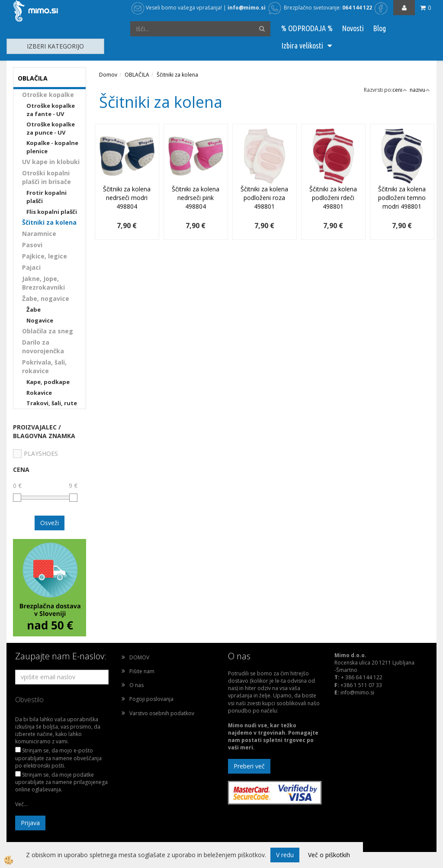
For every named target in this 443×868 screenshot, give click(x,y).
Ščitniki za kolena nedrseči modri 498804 (127, 198)
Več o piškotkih (329, 855)
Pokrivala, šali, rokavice (44, 366)
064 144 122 (357, 8)
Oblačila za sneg (48, 331)
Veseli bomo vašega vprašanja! (177, 8)
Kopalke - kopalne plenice (52, 147)
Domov (108, 75)
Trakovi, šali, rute (52, 403)
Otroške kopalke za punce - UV (51, 128)
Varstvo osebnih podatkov (162, 713)
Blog (379, 28)
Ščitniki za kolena (49, 222)
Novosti (353, 28)
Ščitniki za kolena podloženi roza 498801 (264, 198)
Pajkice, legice (45, 256)
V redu (285, 855)
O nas (136, 685)
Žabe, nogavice (46, 298)
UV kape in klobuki (51, 162)
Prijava (30, 823)
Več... (21, 804)
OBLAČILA (137, 75)
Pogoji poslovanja (151, 699)
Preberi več (249, 766)
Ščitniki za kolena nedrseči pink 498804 (196, 198)
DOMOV (139, 657)
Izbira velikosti (302, 45)
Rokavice (39, 393)
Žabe (34, 310)
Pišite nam (142, 671)
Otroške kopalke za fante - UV (51, 110)
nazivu (420, 90)
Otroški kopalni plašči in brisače (47, 177)
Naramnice (39, 234)
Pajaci (31, 267)
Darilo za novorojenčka (43, 347)
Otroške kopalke (48, 95)
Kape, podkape (48, 382)
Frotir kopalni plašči (47, 197)
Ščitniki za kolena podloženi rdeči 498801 (333, 198)
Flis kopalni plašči (52, 212)
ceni (400, 90)
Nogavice (40, 320)
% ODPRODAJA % (307, 28)
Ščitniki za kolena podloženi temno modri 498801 (402, 198)
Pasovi (32, 245)
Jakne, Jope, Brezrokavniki (43, 283)
